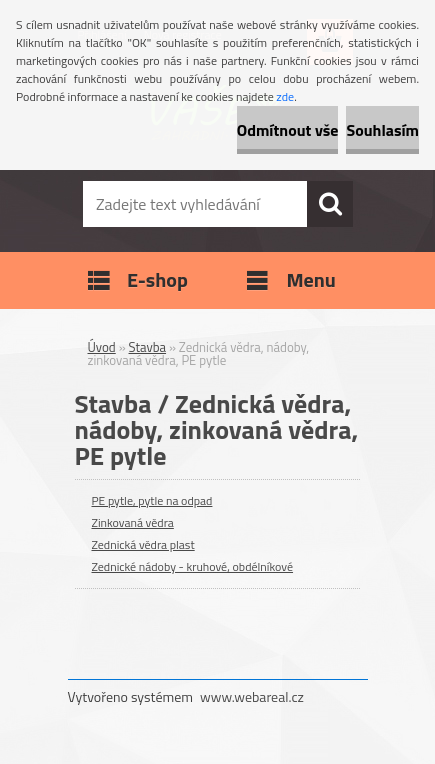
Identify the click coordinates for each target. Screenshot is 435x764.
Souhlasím (382, 130)
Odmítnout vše (288, 130)
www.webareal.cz (252, 696)
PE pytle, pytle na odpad (152, 500)
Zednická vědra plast (143, 544)
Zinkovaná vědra (133, 522)
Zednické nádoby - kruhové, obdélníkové (193, 566)
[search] (330, 204)
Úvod (102, 347)
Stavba (148, 347)
